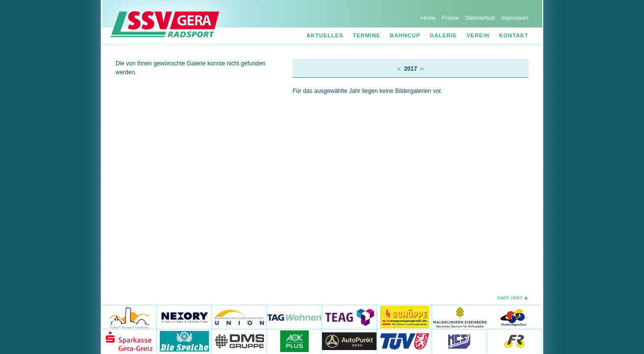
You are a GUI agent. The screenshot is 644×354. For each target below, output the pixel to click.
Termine (366, 35)
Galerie (443, 35)
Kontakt (514, 35)
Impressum (515, 18)
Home (428, 18)
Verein (478, 35)
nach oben (510, 297)
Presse (450, 18)
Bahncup (405, 35)
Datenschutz (480, 18)
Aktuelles (325, 35)
